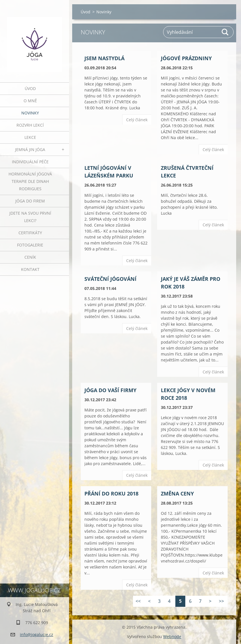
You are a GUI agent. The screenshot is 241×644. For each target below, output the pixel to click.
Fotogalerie (30, 245)
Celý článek (137, 120)
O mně (30, 101)
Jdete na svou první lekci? (30, 217)
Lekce (30, 137)
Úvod (30, 88)
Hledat (225, 32)
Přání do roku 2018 (111, 494)
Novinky (30, 113)
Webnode (172, 636)
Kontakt (30, 269)
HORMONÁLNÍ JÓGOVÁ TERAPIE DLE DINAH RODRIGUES (30, 181)
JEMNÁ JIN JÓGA (30, 149)
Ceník (30, 257)
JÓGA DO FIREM (30, 201)
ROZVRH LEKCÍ (30, 125)
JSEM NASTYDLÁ (104, 58)
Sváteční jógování (110, 279)
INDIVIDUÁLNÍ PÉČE (30, 162)
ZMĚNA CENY (177, 494)
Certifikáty (30, 233)
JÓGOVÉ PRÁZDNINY (186, 58)
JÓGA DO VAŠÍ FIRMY (110, 390)
